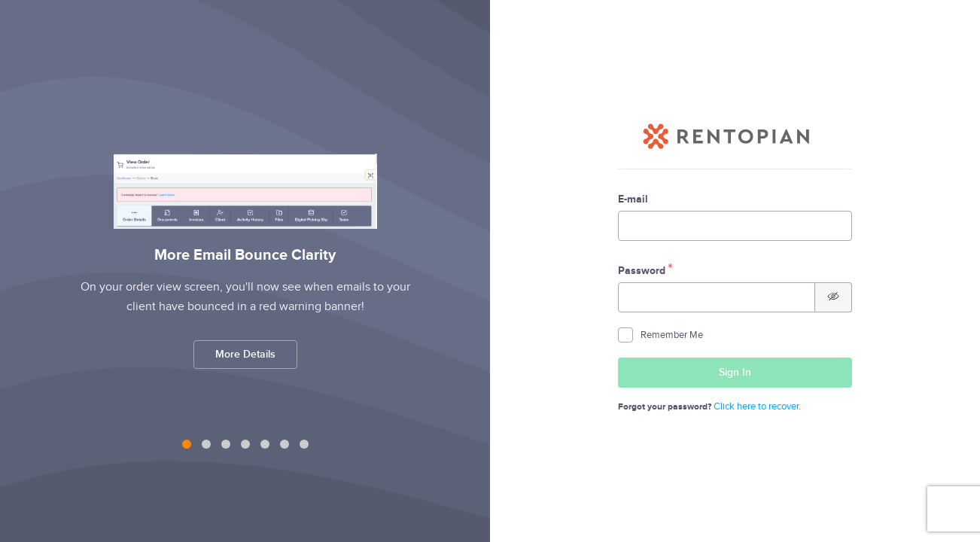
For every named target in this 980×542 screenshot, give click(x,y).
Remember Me (660, 335)
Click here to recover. (757, 406)
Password (642, 271)
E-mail (633, 199)
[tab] (187, 444)
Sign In (782, 377)
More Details (245, 354)
